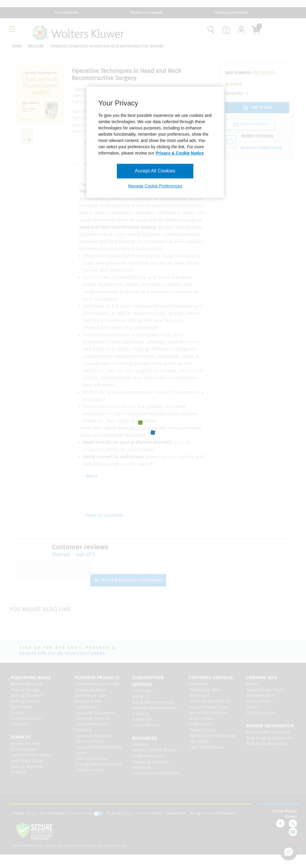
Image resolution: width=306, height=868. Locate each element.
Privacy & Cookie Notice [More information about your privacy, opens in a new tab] (180, 153)
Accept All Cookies (155, 171)
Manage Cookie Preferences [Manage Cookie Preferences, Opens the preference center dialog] (155, 186)
